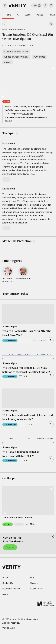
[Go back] (16, 24)
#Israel (8, 62)
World (28, 15)
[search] (51, 5)
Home (8, 15)
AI (18, 15)
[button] (28, 360)
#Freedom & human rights (16, 52)
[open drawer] (5, 5)
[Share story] (51, 24)
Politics (40, 15)
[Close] (53, 537)
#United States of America (16, 57)
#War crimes (39, 57)
